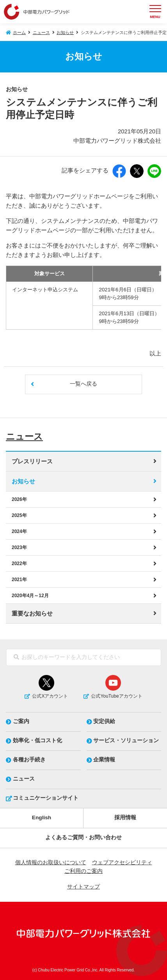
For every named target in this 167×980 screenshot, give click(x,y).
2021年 (19, 580)
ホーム (19, 32)
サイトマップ (83, 887)
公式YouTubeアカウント (116, 696)
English (42, 818)
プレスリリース (32, 461)
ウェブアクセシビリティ (122, 862)
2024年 (19, 531)
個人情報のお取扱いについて (51, 862)
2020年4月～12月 (30, 596)
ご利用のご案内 (83, 871)
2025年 (19, 515)
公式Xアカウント (50, 696)
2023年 (19, 547)
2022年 (19, 564)
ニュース (41, 32)
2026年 (19, 499)
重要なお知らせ (32, 614)
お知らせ (65, 32)
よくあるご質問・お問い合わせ (83, 837)
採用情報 (125, 818)
